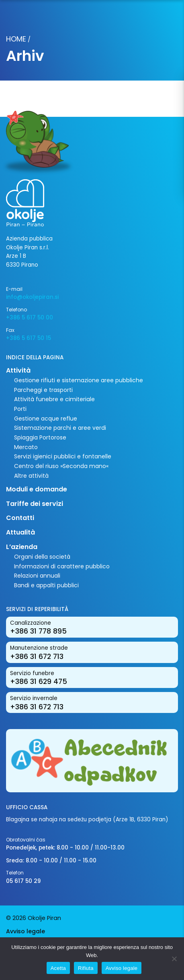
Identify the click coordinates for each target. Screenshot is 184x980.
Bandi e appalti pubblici (46, 585)
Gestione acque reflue (46, 419)
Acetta (58, 968)
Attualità (20, 532)
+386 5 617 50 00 (30, 318)
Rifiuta (86, 968)
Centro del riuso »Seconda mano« (61, 466)
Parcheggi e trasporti (43, 390)
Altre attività (31, 476)
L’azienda (22, 547)
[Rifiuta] (174, 959)
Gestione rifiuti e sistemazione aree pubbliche (79, 380)
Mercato (26, 447)
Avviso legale (26, 931)
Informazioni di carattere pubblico (62, 566)
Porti (20, 409)
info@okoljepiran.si (32, 297)
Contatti (20, 518)
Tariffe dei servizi (35, 504)
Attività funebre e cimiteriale (54, 399)
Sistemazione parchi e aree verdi (60, 428)
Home (16, 39)
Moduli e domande (37, 489)
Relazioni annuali (37, 576)
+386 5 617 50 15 (29, 338)
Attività (18, 370)
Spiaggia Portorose (40, 437)
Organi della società (42, 557)
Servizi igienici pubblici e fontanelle (63, 456)
